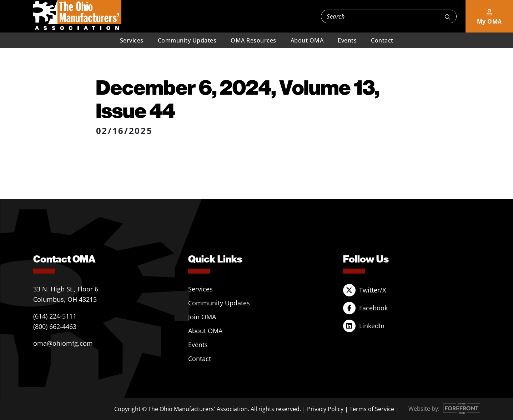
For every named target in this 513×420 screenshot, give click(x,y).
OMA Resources (253, 40)
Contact (382, 40)
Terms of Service (372, 409)
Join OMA (202, 317)
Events (347, 40)
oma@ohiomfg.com (63, 343)
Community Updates (187, 40)
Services (132, 40)
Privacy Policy (325, 409)
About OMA (307, 40)
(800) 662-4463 (55, 326)
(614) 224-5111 (55, 316)
